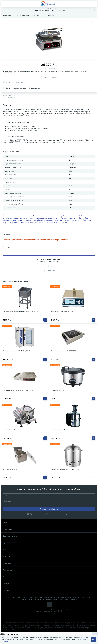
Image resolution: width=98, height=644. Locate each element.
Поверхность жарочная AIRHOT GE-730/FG (18, 390)
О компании (49, 529)
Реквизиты (49, 577)
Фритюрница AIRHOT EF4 (12, 469)
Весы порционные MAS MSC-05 (62, 312)
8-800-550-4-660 (61, 223)
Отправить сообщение (49, 509)
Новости (49, 556)
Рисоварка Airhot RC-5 (59, 390)
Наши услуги (49, 563)
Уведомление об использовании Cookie (49, 611)
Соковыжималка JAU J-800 (60, 430)
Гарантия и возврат (49, 543)
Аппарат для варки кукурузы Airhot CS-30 (65, 469)
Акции (49, 550)
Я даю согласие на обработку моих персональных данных (50, 514)
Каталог (49, 522)
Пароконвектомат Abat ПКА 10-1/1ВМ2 (16, 351)
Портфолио (49, 570)
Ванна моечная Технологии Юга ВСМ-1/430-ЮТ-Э (20, 312)
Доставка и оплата (49, 536)
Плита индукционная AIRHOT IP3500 (63, 351)
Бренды (49, 584)
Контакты (49, 590)
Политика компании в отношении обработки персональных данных (49, 609)
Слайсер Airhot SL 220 (10, 430)
